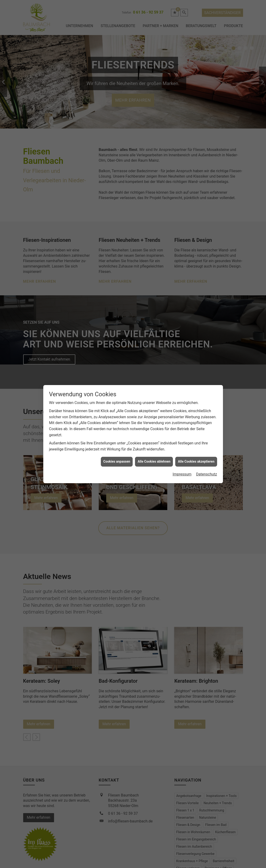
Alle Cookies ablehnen (154, 461)
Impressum (182, 474)
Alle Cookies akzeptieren (196, 461)
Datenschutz (206, 474)
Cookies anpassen (117, 461)
